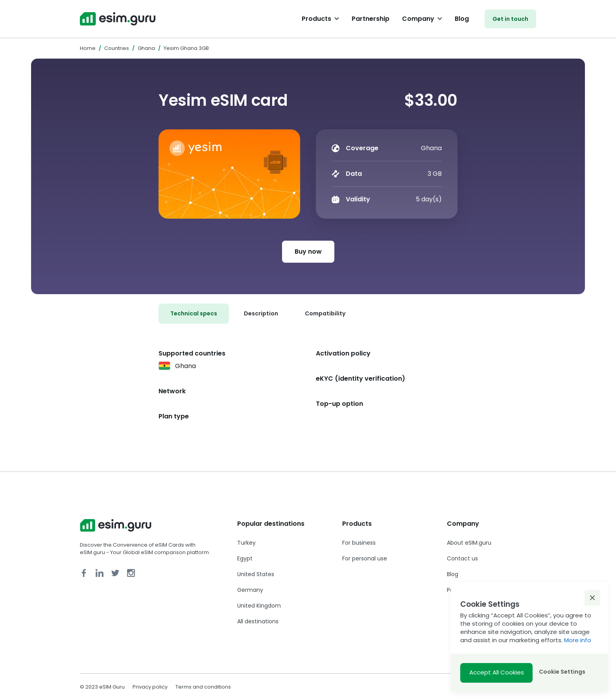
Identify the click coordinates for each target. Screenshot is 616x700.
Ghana (146, 48)
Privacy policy (150, 687)
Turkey (246, 543)
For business (359, 543)
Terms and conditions (203, 687)
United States (256, 574)
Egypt (245, 558)
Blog (462, 19)
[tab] (194, 314)
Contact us (462, 558)
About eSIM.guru (469, 543)
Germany (250, 590)
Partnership (371, 19)
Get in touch (510, 19)
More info (578, 640)
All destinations (258, 621)
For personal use (365, 558)
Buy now (308, 251)
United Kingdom (259, 606)
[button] (592, 598)
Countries (117, 48)
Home (88, 48)
